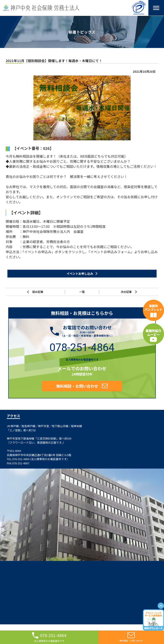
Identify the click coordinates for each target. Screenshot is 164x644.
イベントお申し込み (80, 273)
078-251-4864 (82, 347)
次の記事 (129, 292)
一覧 (82, 292)
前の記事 (35, 292)
